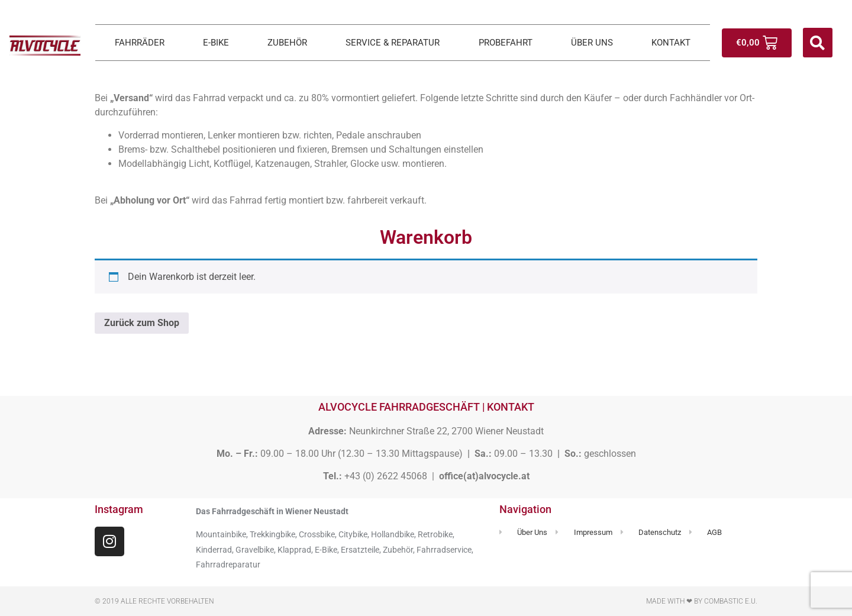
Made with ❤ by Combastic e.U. (702, 601)
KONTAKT (671, 43)
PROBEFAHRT (506, 43)
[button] (818, 43)
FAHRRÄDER (140, 43)
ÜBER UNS (592, 43)
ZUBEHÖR (287, 43)
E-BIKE (216, 43)
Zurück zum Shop (142, 323)
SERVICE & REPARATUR (393, 43)
